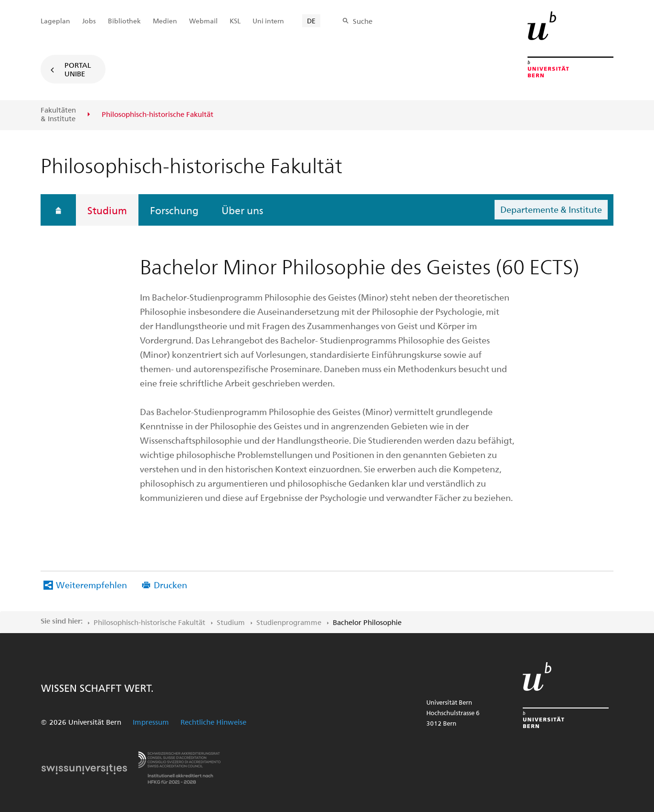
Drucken (170, 585)
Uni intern (268, 21)
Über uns (242, 210)
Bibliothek (124, 21)
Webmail (203, 21)
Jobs (89, 21)
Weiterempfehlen (91, 585)
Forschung (174, 210)
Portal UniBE (78, 69)
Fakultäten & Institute (58, 114)
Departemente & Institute (551, 209)
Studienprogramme (289, 622)
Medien (165, 21)
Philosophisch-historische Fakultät (149, 622)
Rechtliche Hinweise (213, 722)
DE (311, 21)
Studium (107, 210)
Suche (363, 21)
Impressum (151, 722)
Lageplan (55, 21)
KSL (235, 21)
